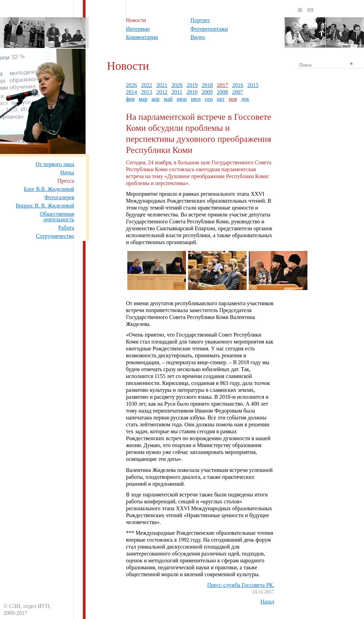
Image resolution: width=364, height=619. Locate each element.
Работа (66, 228)
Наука (67, 172)
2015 (253, 85)
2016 (238, 85)
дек (245, 99)
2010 (192, 92)
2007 (237, 92)
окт (221, 99)
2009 (207, 92)
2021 (162, 85)
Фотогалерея (59, 197)
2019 (192, 85)
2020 (177, 85)
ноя (233, 99)
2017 (223, 85)
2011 (177, 92)
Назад (267, 602)
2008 (222, 92)
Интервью (138, 29)
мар (143, 99)
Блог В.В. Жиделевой (49, 189)
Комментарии (142, 37)
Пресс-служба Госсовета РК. (241, 585)
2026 (131, 85)
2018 (207, 85)
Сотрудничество (55, 236)
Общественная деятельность (57, 217)
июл (196, 99)
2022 (147, 85)
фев (130, 99)
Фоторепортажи (209, 29)
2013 (147, 92)
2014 (131, 92)
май (168, 99)
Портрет (200, 20)
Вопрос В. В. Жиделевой (45, 206)
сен (209, 99)
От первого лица (55, 164)
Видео (198, 37)
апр (155, 99)
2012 (162, 92)
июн (182, 99)
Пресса (66, 181)
